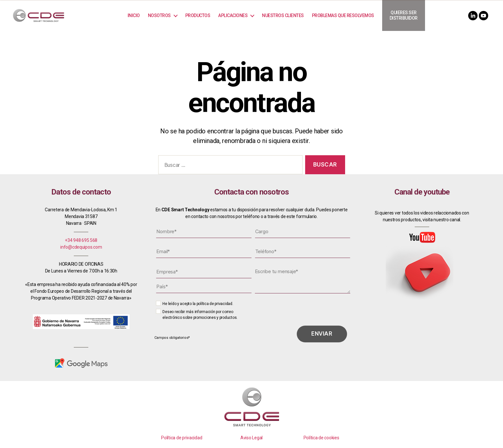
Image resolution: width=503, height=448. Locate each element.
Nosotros (159, 15)
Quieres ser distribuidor (403, 15)
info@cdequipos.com (81, 247)
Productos (198, 15)
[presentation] (302, 311)
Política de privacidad (182, 438)
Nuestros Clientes (283, 15)
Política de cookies (321, 438)
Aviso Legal (251, 438)
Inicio (134, 15)
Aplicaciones (233, 15)
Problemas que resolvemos (343, 15)
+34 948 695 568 (81, 240)
